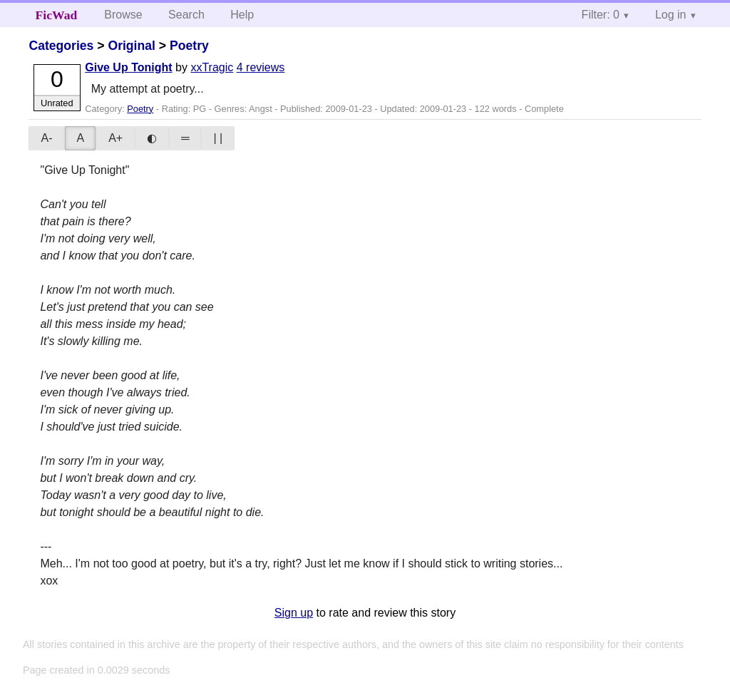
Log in (671, 15)
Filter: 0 (601, 15)
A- (46, 138)
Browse (123, 15)
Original (131, 46)
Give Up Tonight (128, 67)
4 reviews (261, 67)
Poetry (189, 46)
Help (242, 15)
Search (186, 15)
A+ (115, 138)
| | (218, 138)
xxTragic (212, 67)
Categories (61, 46)
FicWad (57, 15)
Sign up (294, 613)
